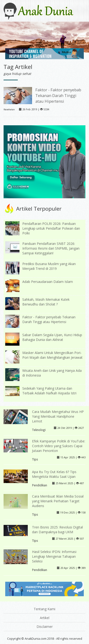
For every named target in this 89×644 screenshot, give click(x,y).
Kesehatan (9, 109)
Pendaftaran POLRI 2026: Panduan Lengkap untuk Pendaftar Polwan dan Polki (51, 228)
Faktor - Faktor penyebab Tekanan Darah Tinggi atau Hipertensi (58, 95)
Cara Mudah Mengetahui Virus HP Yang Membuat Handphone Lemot (58, 416)
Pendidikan (40, 485)
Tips (35, 459)
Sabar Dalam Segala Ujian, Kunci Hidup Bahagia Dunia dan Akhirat (52, 337)
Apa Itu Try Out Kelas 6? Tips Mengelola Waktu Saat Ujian (54, 474)
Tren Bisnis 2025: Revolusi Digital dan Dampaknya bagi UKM (57, 530)
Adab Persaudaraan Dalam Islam (48, 282)
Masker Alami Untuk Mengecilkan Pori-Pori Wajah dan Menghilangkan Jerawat (52, 355)
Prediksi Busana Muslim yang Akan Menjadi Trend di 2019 (49, 266)
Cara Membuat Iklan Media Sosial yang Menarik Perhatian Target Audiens (58, 501)
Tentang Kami (44, 609)
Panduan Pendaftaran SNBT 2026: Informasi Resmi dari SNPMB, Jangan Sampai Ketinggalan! (51, 248)
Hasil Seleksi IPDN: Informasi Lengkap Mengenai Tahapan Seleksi (54, 556)
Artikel (45, 618)
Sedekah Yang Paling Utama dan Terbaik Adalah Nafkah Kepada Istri (49, 391)
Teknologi (39, 430)
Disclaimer (45, 627)
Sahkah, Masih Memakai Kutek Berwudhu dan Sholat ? (46, 302)
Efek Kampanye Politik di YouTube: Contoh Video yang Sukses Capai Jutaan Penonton (59, 446)
